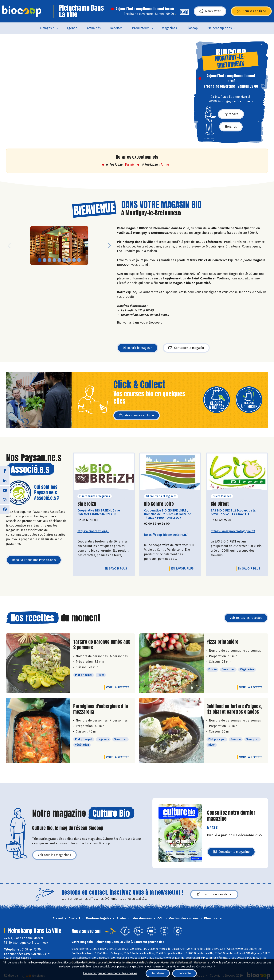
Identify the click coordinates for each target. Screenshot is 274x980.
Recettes (116, 28)
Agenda (72, 28)
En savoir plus (116, 568)
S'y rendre (231, 114)
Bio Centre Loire (159, 504)
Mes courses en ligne (137, 415)
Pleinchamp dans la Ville (224, 28)
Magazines (169, 28)
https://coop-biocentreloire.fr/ (166, 535)
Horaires (231, 127)
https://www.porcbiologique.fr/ (233, 531)
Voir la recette (117, 687)
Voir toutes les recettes (246, 618)
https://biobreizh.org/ (93, 531)
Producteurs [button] (141, 28)
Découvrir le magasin (138, 348)
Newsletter (210, 11)
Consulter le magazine (231, 853)
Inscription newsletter (214, 894)
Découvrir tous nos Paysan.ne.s (34, 560)
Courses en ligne (251, 11)
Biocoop (192, 28)
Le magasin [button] (46, 28)
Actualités (94, 28)
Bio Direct (220, 504)
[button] (9, 245)
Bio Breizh (87, 504)
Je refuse (158, 973)
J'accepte (184, 973)
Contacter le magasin (186, 348)
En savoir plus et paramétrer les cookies (110, 973)
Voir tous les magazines (54, 855)
